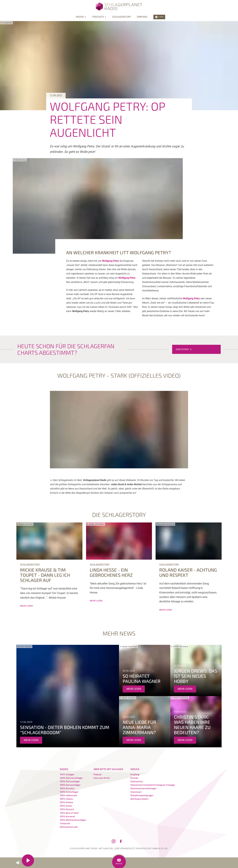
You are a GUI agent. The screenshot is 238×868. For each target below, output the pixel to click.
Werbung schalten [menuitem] (139, 799)
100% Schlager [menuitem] (67, 774)
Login (159, 17)
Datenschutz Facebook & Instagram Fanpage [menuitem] (153, 785)
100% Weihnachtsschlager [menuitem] (73, 820)
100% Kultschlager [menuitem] (69, 792)
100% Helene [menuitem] (66, 799)
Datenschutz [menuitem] (137, 781)
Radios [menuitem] (81, 17)
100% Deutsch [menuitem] (67, 809)
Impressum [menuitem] (136, 792)
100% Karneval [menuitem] (67, 816)
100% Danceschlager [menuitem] (70, 785)
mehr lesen (26, 606)
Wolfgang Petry (110, 261)
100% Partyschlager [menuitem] (70, 781)
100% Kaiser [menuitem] (66, 806)
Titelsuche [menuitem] (65, 823)
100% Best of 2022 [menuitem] (69, 813)
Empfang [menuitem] (142, 17)
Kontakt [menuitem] (134, 778)
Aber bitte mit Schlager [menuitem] (108, 769)
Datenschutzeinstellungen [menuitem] (143, 788)
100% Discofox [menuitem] (67, 788)
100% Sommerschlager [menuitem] (71, 778)
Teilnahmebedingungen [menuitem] (142, 795)
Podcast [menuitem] (98, 774)
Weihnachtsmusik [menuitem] (69, 827)
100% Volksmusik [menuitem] (68, 795)
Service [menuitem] (135, 769)
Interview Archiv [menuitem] (102, 778)
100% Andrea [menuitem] (66, 802)
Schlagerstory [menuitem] (122, 17)
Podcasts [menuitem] (99, 17)
